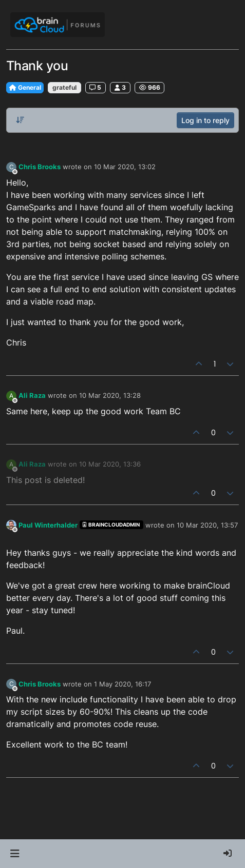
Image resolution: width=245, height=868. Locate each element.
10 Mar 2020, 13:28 (110, 395)
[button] (15, 854)
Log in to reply (205, 120)
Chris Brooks (40, 167)
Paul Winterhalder (48, 525)
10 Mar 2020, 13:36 (110, 464)
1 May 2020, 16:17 (122, 684)
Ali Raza (32, 395)
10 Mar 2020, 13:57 (207, 525)
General (25, 87)
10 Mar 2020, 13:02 (125, 167)
